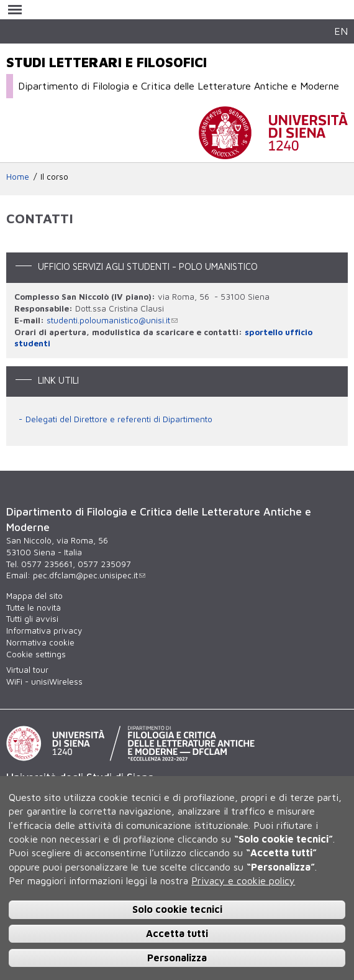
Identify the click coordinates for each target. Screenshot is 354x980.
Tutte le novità (34, 608)
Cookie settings (36, 654)
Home (18, 177)
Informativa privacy (44, 631)
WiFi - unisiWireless (44, 682)
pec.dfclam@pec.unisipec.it (89, 575)
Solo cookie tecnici (177, 909)
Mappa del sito (34, 596)
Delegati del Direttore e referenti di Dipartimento (119, 419)
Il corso (54, 177)
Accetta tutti (177, 933)
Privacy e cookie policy (243, 881)
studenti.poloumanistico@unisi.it (112, 320)
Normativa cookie (40, 642)
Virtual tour (27, 670)
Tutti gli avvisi (32, 619)
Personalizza (177, 958)
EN (341, 31)
